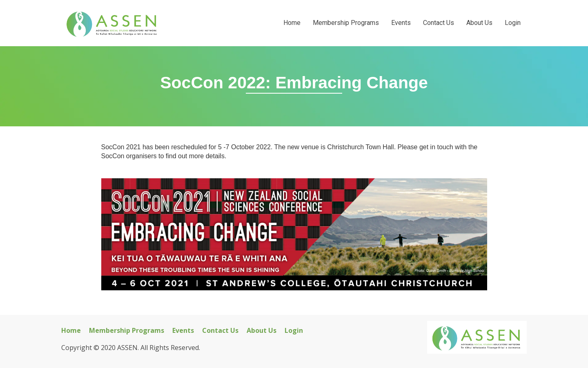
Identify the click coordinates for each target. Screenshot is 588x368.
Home (292, 23)
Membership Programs (346, 23)
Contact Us (439, 23)
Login (513, 23)
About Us (479, 23)
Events (401, 23)
